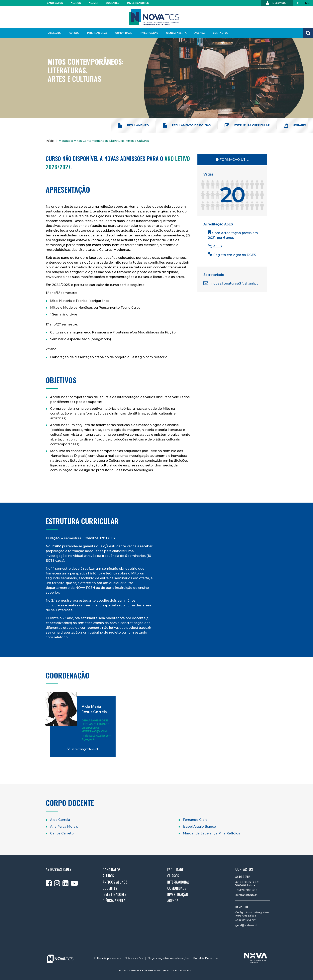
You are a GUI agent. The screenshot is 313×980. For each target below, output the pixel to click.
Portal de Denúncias (206, 958)
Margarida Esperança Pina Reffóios (211, 833)
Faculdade (54, 33)
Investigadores (138, 3)
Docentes (113, 3)
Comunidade (123, 33)
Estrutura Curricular (247, 125)
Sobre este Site (134, 958)
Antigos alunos (115, 882)
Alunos (76, 3)
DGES (251, 255)
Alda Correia (60, 820)
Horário (295, 125)
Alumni (93, 3)
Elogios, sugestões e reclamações (168, 958)
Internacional (97, 33)
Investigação (149, 33)
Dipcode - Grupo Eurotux (180, 970)
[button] (308, 33)
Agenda (200, 33)
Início (50, 141)
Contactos (220, 33)
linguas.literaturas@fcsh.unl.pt (231, 283)
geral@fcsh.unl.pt (246, 895)
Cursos (74, 33)
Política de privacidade (107, 958)
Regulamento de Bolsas (187, 125)
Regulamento (133, 125)
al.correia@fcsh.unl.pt (83, 749)
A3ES (217, 246)
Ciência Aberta (176, 33)
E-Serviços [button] (276, 3)
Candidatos (55, 3)
